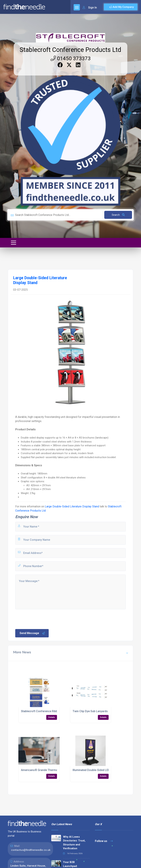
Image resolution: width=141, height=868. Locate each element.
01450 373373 (71, 58)
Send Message (32, 633)
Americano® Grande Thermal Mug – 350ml (48, 770)
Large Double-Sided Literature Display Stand (72, 506)
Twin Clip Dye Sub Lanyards (90, 711)
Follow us (104, 841)
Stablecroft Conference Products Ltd (70, 50)
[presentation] (41, 619)
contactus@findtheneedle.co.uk (31, 850)
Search (118, 215)
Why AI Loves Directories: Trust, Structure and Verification (74, 843)
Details (52, 717)
